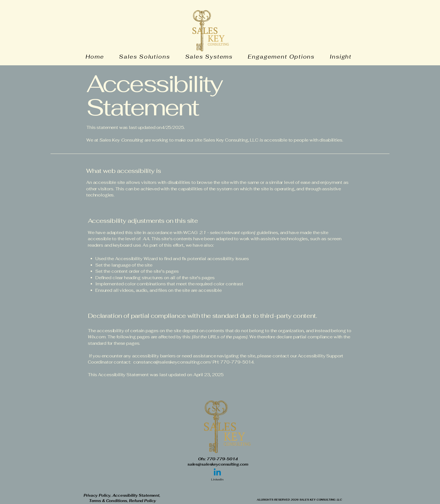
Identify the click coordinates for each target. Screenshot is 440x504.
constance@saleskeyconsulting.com (172, 362)
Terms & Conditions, (109, 501)
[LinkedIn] (217, 475)
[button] (345, 57)
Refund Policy (143, 501)
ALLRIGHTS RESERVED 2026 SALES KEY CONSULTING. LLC (300, 500)
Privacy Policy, (98, 495)
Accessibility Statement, (137, 495)
